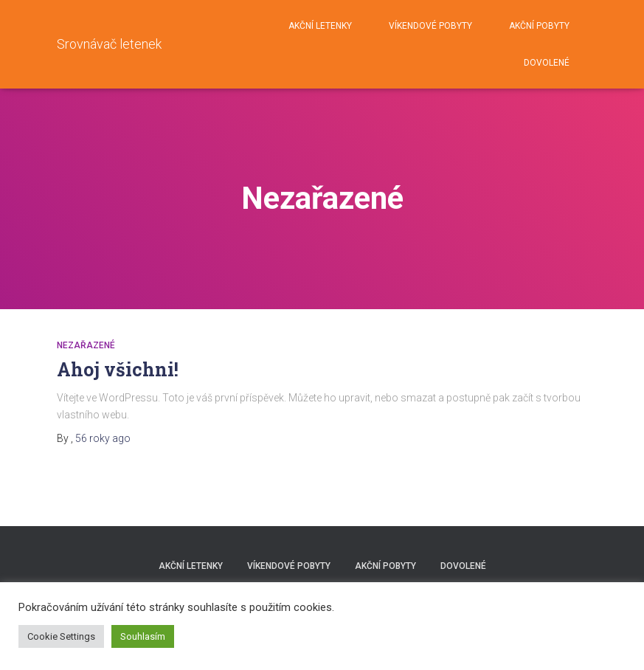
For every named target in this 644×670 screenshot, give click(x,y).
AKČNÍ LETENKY (320, 26)
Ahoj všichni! (118, 369)
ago (103, 438)
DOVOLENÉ (547, 63)
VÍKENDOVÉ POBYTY (430, 26)
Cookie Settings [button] (61, 636)
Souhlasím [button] (143, 636)
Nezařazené (86, 345)
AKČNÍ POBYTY (539, 26)
